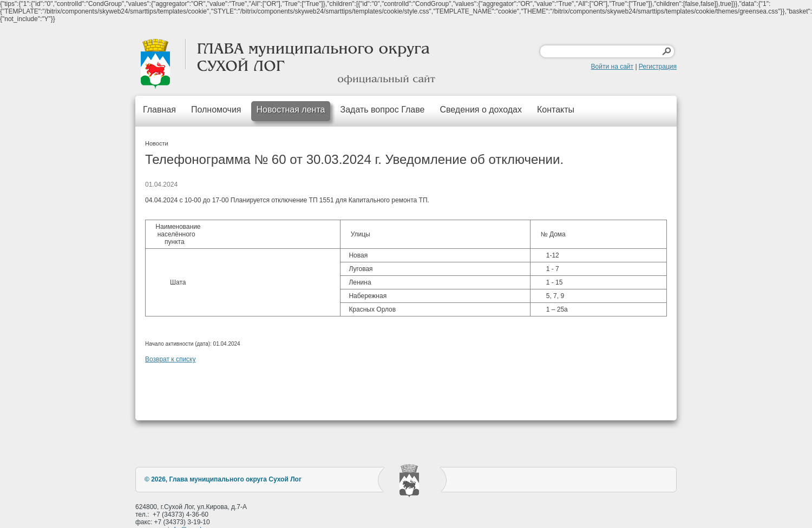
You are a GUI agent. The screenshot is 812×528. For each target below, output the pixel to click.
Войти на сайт (612, 67)
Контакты (556, 110)
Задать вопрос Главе (382, 110)
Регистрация (658, 67)
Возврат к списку (171, 359)
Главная (159, 110)
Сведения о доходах (481, 110)
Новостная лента (291, 110)
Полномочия (216, 110)
